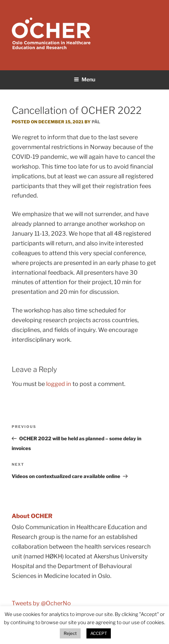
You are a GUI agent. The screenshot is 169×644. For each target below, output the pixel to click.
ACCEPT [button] (99, 633)
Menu (84, 80)
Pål (96, 122)
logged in (59, 384)
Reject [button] (70, 633)
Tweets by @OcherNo (41, 603)
